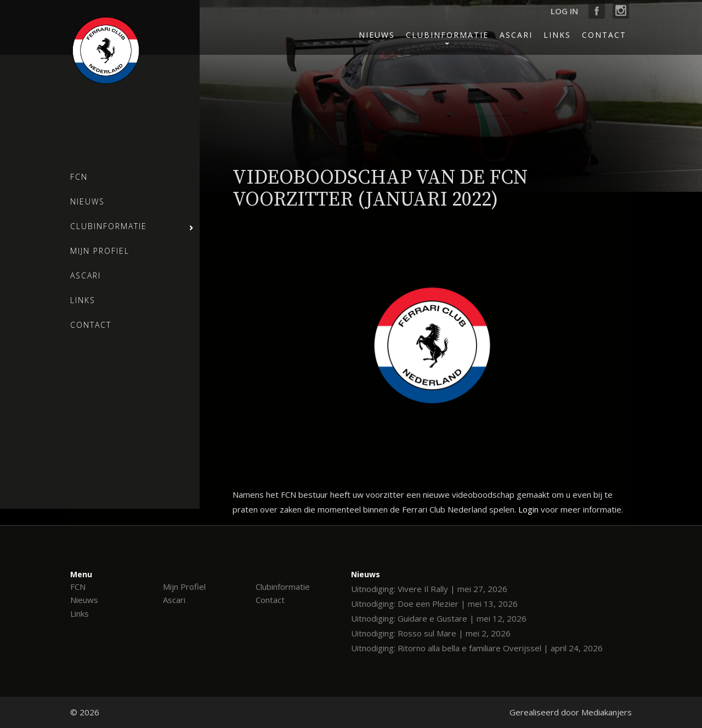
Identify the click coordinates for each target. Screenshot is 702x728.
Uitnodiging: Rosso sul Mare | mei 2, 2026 (431, 633)
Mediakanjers (607, 712)
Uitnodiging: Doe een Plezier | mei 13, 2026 (434, 604)
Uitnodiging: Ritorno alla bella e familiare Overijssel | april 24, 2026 (477, 648)
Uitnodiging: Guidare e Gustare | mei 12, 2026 (439, 618)
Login (528, 509)
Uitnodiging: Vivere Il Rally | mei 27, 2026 (429, 589)
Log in (564, 11)
